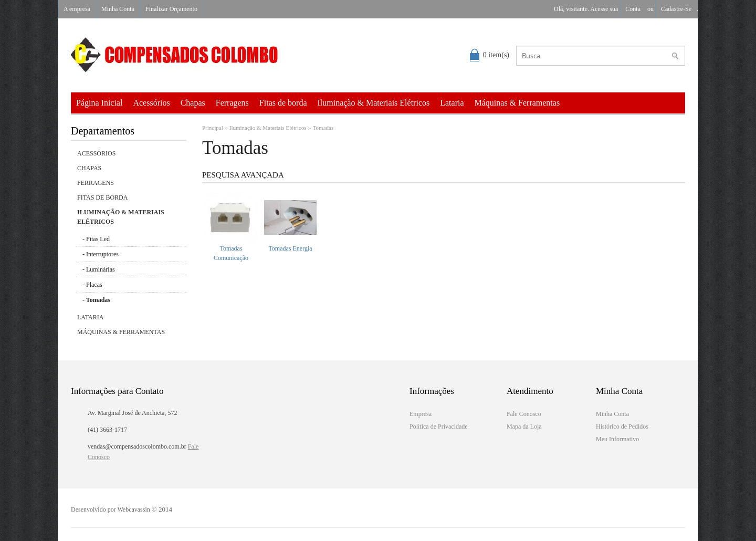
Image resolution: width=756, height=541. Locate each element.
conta (633, 9)
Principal (213, 128)
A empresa (77, 9)
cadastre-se (676, 9)
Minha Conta (118, 9)
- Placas (92, 285)
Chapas (193, 103)
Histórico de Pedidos (622, 426)
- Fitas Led (96, 239)
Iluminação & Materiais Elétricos (374, 103)
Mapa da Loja (524, 426)
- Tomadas (96, 300)
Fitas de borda (283, 103)
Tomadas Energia (290, 248)
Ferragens (232, 103)
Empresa (421, 414)
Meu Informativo (617, 439)
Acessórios (151, 103)
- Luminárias (99, 269)
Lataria (452, 103)
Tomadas (323, 128)
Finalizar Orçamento (171, 9)
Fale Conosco (524, 414)
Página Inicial (99, 103)
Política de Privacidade (439, 426)
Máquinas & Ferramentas (517, 103)
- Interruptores (101, 254)
